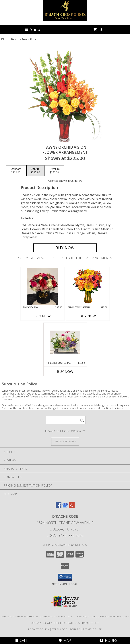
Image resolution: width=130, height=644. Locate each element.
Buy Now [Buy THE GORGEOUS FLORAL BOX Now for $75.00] (65, 372)
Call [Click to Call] (22, 640)
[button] (65, 577)
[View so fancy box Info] (42, 286)
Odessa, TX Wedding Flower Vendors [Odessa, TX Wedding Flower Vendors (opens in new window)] (103, 616)
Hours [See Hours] (108, 640)
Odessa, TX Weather (45, 623)
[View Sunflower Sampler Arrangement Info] (88, 287)
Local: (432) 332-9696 (65, 535)
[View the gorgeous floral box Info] (65, 342)
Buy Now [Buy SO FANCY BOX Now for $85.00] (42, 316)
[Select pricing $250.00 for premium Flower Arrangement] (54, 171)
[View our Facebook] (59, 507)
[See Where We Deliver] (65, 441)
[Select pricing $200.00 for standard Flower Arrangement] (16, 171)
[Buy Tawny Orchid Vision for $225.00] (65, 248)
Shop (32, 29)
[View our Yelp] (72, 507)
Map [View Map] (65, 640)
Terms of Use (92, 629)
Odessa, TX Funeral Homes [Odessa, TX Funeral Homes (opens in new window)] (20, 616)
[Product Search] (66, 420)
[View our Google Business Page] (65, 507)
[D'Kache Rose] (65, 20)
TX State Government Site (81, 623)
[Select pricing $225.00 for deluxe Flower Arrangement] (35, 171)
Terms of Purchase (66, 629)
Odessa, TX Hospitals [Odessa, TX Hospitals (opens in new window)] (57, 616)
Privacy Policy (39, 629)
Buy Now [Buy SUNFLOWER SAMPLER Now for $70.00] (88, 316)
